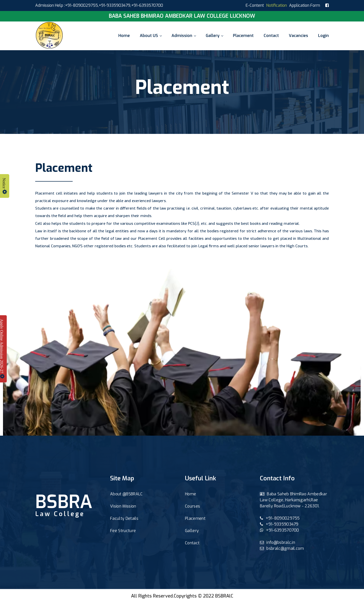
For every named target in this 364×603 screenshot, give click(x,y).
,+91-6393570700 (147, 5)
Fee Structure (123, 531)
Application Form (305, 5)
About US (151, 36)
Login (323, 36)
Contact (271, 36)
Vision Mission (123, 506)
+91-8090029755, (82, 5)
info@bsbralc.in (277, 542)
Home (124, 36)
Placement (243, 36)
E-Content (255, 5)
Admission (184, 36)
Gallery (214, 36)
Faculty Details (124, 518)
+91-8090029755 (280, 518)
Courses (192, 506)
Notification (276, 5)
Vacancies (298, 36)
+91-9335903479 (114, 5)
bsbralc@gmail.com (282, 548)
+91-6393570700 (279, 530)
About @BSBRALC (126, 494)
